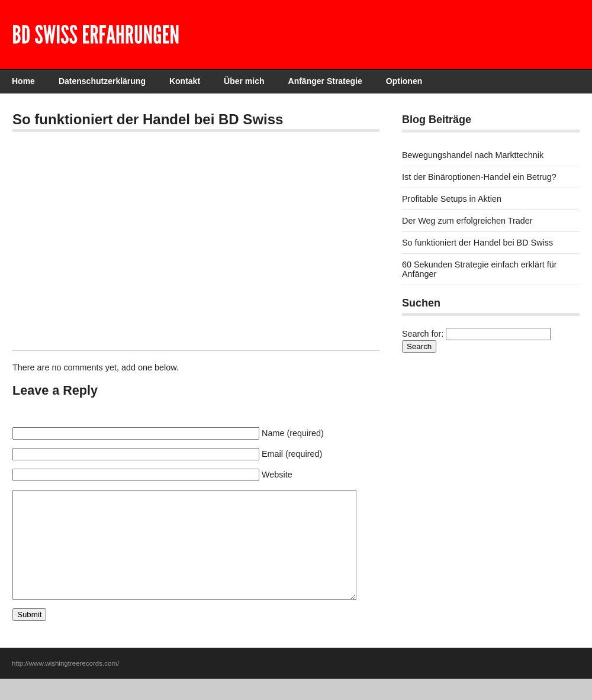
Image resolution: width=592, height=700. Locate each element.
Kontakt (185, 81)
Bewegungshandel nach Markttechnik (473, 155)
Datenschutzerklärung (102, 81)
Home (23, 81)
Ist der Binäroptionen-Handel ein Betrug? (479, 177)
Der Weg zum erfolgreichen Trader (467, 221)
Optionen (404, 81)
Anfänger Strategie (325, 81)
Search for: (423, 334)
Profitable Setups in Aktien (452, 199)
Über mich (244, 81)
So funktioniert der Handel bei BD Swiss (477, 243)
